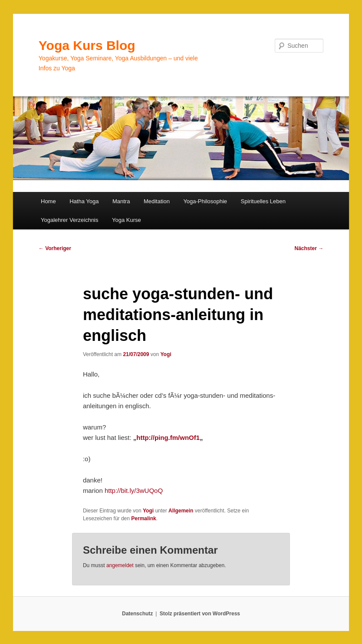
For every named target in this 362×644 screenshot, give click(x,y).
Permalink (143, 519)
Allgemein (181, 511)
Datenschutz (137, 614)
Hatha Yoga (84, 201)
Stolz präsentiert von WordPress (200, 614)
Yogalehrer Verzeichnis (70, 220)
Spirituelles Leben (263, 201)
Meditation (157, 201)
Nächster (309, 248)
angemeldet (120, 565)
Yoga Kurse (127, 220)
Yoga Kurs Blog (87, 45)
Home (48, 201)
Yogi (166, 354)
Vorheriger (55, 248)
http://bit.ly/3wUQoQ (134, 490)
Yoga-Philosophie (205, 201)
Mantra (121, 201)
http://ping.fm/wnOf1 (168, 438)
